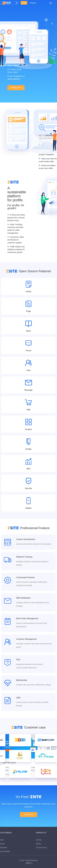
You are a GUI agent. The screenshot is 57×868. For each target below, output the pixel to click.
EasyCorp (34, 860)
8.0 (29, 863)
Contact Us (28, 814)
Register (33, 3)
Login (24, 3)
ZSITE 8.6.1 (16, 88)
